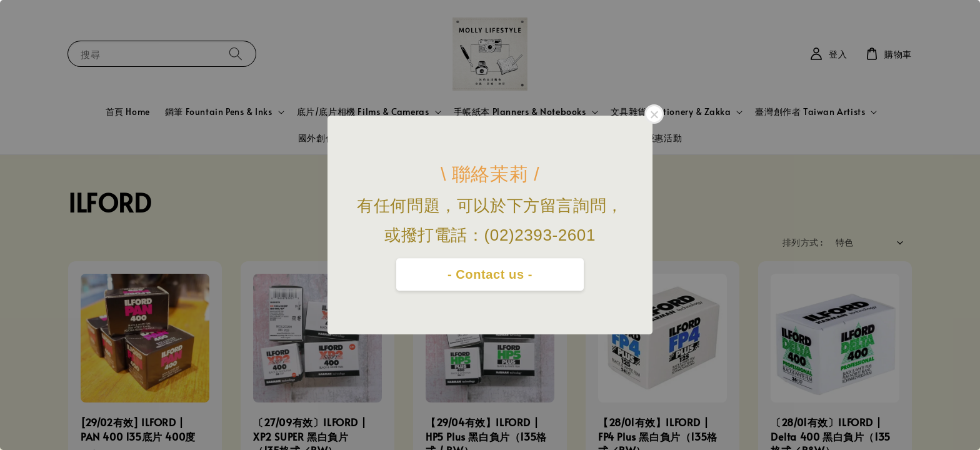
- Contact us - (490, 274)
